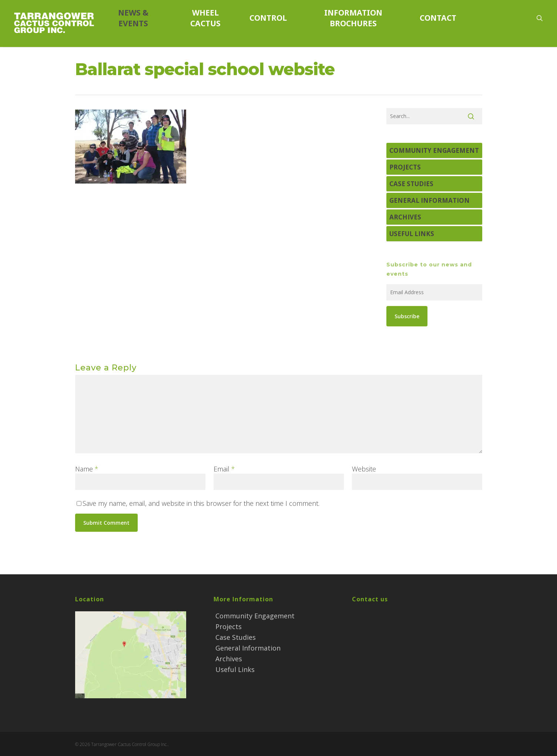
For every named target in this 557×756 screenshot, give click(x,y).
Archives (405, 217)
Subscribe (407, 316)
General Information (430, 200)
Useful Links (412, 234)
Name (87, 469)
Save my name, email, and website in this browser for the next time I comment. (201, 503)
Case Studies (411, 184)
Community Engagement (434, 150)
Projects (405, 167)
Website (364, 469)
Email (224, 469)
